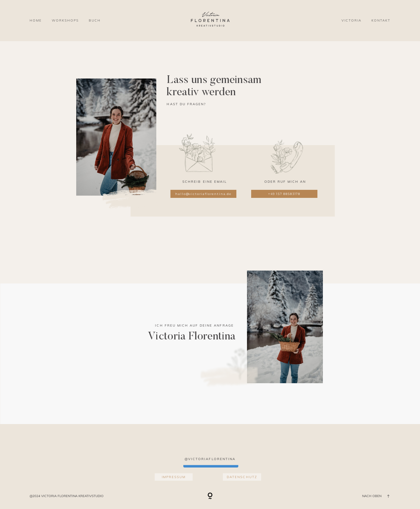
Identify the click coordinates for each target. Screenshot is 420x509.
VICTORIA (352, 20)
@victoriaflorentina (210, 459)
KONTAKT (381, 20)
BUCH (95, 20)
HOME (36, 20)
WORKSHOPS (65, 20)
